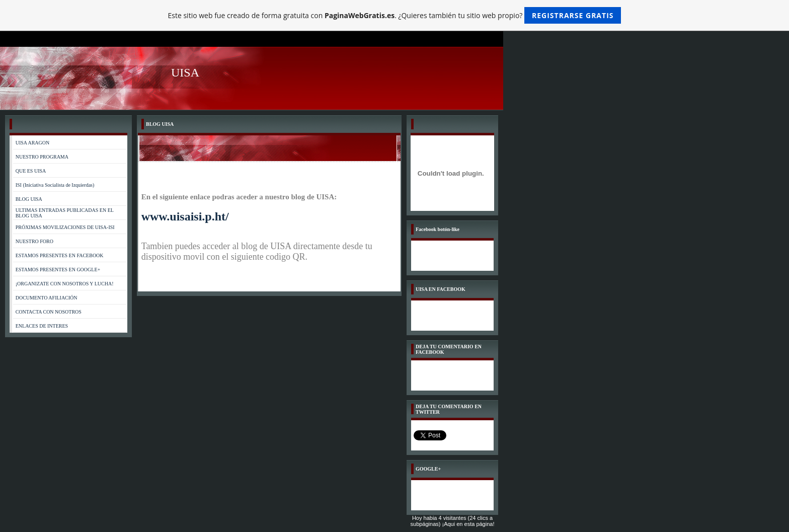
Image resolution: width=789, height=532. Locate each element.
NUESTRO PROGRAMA (42, 157)
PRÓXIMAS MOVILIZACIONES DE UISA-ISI (65, 227)
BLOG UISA (29, 199)
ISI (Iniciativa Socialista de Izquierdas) (55, 185)
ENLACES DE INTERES (42, 326)
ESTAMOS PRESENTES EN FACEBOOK (60, 255)
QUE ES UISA (31, 171)
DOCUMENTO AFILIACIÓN (47, 298)
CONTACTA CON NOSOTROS (49, 312)
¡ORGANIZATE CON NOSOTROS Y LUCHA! (65, 284)
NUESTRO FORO (34, 241)
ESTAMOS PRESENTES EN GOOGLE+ (58, 270)
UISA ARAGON (33, 143)
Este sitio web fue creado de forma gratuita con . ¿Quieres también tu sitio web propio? (395, 15)
